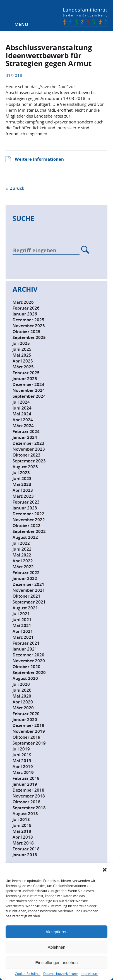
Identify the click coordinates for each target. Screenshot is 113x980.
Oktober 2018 (27, 802)
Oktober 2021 (27, 596)
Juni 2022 (22, 549)
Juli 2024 (21, 402)
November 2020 (29, 661)
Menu (21, 24)
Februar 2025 (26, 373)
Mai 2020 (22, 696)
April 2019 (23, 767)
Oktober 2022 (27, 526)
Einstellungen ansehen (57, 963)
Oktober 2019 (27, 737)
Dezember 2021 (28, 584)
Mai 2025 (22, 355)
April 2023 (23, 490)
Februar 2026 (26, 308)
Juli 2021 (21, 614)
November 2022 (29, 520)
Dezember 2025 (28, 320)
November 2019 (29, 731)
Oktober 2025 (27, 332)
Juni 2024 (22, 408)
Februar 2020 (26, 714)
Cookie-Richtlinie (28, 974)
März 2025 (23, 367)
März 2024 (23, 426)
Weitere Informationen (39, 159)
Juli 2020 (21, 684)
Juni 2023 (22, 479)
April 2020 (23, 702)
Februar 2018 (26, 849)
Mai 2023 (22, 484)
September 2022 (29, 531)
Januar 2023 (25, 508)
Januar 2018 (25, 855)
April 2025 (23, 361)
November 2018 (29, 796)
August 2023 (25, 467)
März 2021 (23, 637)
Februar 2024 (26, 431)
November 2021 (29, 590)
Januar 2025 (25, 379)
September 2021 (29, 602)
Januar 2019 (25, 784)
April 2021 (23, 631)
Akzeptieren (56, 932)
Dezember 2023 (28, 443)
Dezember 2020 (28, 655)
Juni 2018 (22, 825)
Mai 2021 (22, 625)
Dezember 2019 (28, 725)
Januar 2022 (25, 578)
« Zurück (15, 188)
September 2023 (29, 461)
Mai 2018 (22, 831)
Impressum (89, 974)
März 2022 (23, 567)
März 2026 (23, 302)
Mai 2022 (22, 555)
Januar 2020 (25, 720)
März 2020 (23, 708)
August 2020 (25, 678)
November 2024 (29, 390)
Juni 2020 (22, 690)
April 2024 (23, 420)
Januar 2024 (25, 437)
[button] (105, 870)
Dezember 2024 (28, 384)
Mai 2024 (22, 414)
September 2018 (29, 808)
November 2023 (29, 449)
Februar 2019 (26, 778)
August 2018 (25, 814)
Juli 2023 (21, 473)
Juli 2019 (21, 749)
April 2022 (23, 561)
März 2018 (23, 843)
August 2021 (25, 608)
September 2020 (29, 673)
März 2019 (23, 772)
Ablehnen (56, 947)
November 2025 (29, 326)
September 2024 (29, 396)
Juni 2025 (22, 349)
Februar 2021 (26, 643)
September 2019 (29, 743)
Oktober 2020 (27, 667)
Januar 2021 (25, 649)
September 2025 (29, 337)
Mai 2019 (22, 761)
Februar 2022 (26, 573)
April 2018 (23, 837)
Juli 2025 (21, 343)
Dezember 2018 (28, 790)
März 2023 (23, 496)
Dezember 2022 (28, 514)
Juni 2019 (22, 755)
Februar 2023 (26, 502)
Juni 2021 (22, 620)
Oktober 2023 (27, 455)
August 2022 (25, 537)
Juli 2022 (21, 543)
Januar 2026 (25, 314)
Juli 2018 (21, 819)
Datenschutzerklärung (61, 974)
